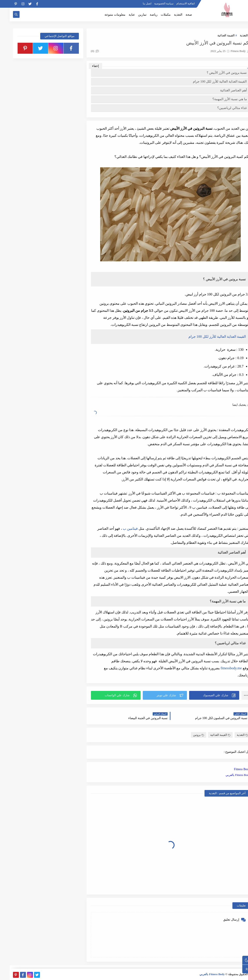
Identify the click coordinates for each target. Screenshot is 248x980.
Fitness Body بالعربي (228, 775)
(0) (85, 51)
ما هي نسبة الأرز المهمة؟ (220, 99)
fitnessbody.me (221, 668)
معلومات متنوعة (105, 15)
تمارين (133, 15)
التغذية (168, 15)
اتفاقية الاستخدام (176, 4)
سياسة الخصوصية (154, 4)
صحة (179, 15)
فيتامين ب (121, 529)
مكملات (156, 15)
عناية (122, 15)
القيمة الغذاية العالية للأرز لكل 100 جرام (210, 81)
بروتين (189, 735)
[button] (205, 695)
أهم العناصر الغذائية (224, 90)
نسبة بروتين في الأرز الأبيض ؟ (217, 73)
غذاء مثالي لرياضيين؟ (222, 108)
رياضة (144, 15)
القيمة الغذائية (216, 35)
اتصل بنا (137, 4)
